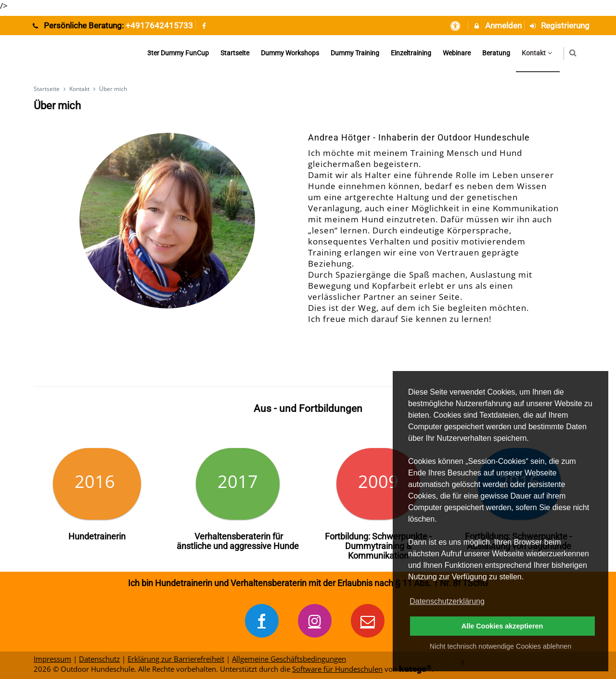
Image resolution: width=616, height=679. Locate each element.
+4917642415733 (159, 26)
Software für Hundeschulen (337, 669)
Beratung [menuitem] (496, 53)
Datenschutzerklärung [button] (447, 601)
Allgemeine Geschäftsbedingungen (289, 659)
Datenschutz (99, 659)
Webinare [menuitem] (457, 53)
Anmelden (497, 26)
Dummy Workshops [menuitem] (290, 53)
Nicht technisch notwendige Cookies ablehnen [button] (500, 646)
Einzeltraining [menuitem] (411, 53)
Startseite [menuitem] (235, 53)
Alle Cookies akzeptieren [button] (502, 626)
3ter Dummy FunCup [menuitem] (178, 53)
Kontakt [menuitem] (538, 53)
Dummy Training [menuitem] (355, 53)
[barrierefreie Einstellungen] (456, 26)
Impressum (52, 659)
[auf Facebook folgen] (205, 26)
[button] (573, 53)
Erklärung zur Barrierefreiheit (176, 659)
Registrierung (559, 26)
